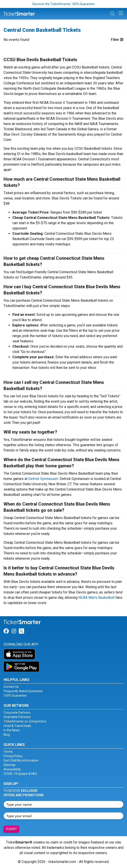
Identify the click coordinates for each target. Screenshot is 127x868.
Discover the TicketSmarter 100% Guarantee (64, 4)
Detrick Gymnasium (43, 479)
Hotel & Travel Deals (17, 726)
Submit (11, 829)
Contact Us (11, 687)
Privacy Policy (13, 756)
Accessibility (12, 769)
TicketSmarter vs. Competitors (25, 721)
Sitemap (9, 765)
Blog (7, 735)
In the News (12, 730)
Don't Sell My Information (21, 760)
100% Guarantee (15, 696)
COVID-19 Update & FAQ (20, 774)
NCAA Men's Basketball (97, 598)
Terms (8, 752)
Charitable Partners (17, 717)
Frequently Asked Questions (23, 691)
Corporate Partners (17, 713)
